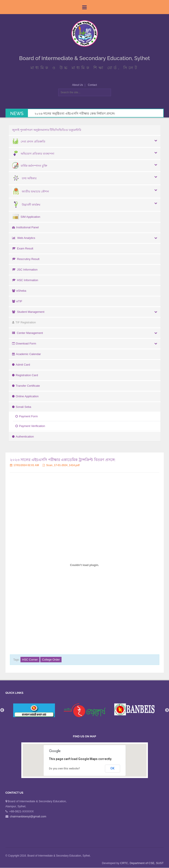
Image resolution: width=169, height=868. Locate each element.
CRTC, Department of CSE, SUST (142, 863)
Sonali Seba (22, 407)
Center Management (28, 333)
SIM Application (26, 217)
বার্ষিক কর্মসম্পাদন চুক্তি (30, 166)
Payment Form (27, 416)
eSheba (19, 291)
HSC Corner (30, 660)
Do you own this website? (65, 769)
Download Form (24, 343)
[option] (85, 710)
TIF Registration (24, 322)
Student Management (28, 312)
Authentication (23, 437)
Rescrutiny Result (26, 259)
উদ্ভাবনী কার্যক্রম (26, 205)
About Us (77, 85)
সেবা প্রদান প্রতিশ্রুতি (29, 142)
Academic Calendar (26, 354)
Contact (92, 85)
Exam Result (23, 248)
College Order (51, 660)
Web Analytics (24, 238)
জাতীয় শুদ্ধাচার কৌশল (31, 191)
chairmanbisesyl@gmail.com (28, 816)
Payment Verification (30, 426)
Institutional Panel (25, 227)
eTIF (17, 301)
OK (112, 768)
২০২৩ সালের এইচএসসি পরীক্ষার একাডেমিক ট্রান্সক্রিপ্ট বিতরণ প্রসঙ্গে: (63, 460)
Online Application (25, 396)
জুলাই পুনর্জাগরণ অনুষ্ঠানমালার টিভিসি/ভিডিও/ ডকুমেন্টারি (47, 130)
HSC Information (25, 280)
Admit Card (21, 365)
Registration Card (25, 375)
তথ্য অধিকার (24, 178)
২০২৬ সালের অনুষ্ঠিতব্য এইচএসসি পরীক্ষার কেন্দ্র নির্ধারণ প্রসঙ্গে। (75, 114)
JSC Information (25, 270)
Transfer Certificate (26, 386)
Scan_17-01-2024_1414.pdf (61, 465)
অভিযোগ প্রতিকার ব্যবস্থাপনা (33, 154)
